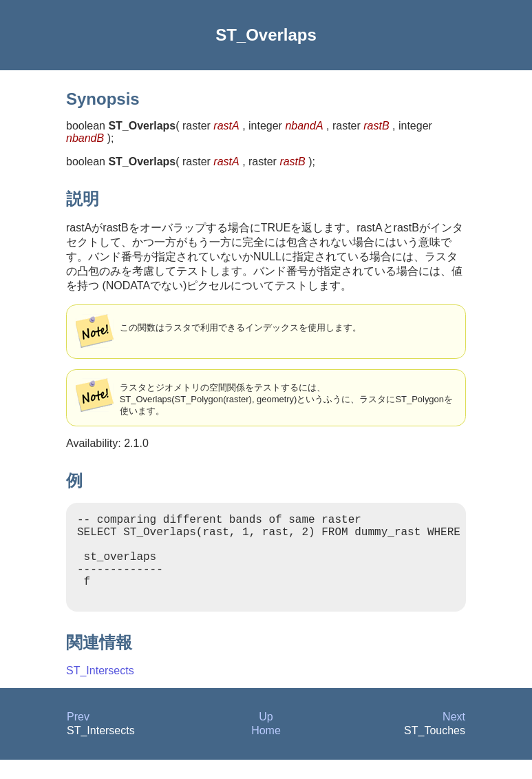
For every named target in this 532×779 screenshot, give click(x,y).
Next (454, 736)
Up (266, 736)
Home (266, 750)
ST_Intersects (100, 690)
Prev (78, 736)
